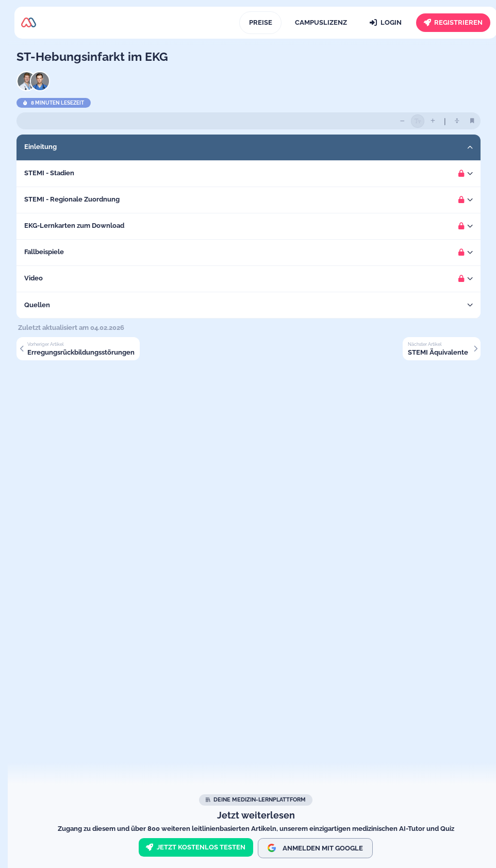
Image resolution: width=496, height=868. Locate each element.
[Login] (386, 23)
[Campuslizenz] (321, 23)
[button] (256, 147)
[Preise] (260, 23)
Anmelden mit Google (315, 848)
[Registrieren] (453, 23)
